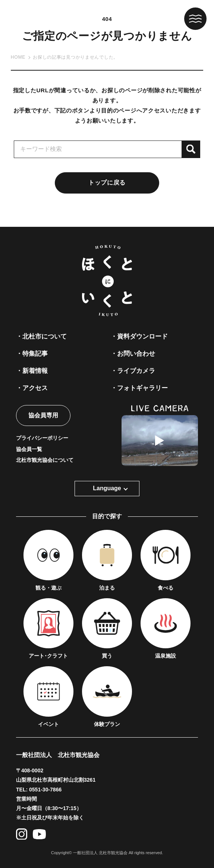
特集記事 (35, 353)
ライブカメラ (136, 371)
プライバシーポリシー (42, 438)
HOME (18, 57)
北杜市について (45, 336)
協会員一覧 (29, 449)
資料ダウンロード (142, 336)
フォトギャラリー (142, 388)
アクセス (35, 388)
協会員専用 (43, 415)
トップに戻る (107, 183)
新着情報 (35, 371)
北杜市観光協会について (45, 460)
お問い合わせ (136, 353)
